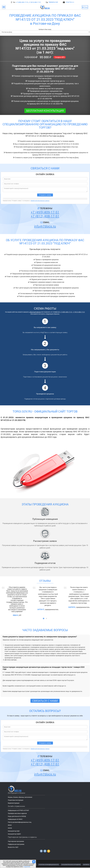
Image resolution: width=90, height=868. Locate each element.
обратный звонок (35, 312)
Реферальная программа (16, 844)
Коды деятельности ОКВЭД (17, 816)
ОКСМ (10, 828)
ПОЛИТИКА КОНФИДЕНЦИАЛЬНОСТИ (49, 865)
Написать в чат (53, 2)
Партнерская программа (16, 841)
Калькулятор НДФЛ (14, 834)
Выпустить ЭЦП (13, 847)
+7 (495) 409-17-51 (22, 2)
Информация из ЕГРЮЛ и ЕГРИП (18, 810)
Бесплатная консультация (45, 111)
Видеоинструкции (14, 803)
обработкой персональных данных (40, 201)
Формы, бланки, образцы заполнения (20, 797)
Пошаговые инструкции (16, 800)
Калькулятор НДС (14, 831)
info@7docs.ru (70, 2)
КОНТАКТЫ (86, 865)
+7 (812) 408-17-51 (35, 2)
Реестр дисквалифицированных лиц (20, 822)
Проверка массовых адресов (17, 813)
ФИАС (10, 825)
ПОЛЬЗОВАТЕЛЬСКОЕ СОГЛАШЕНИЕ (71, 865)
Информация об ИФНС (15, 819)
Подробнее (27, 867)
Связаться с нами (45, 701)
